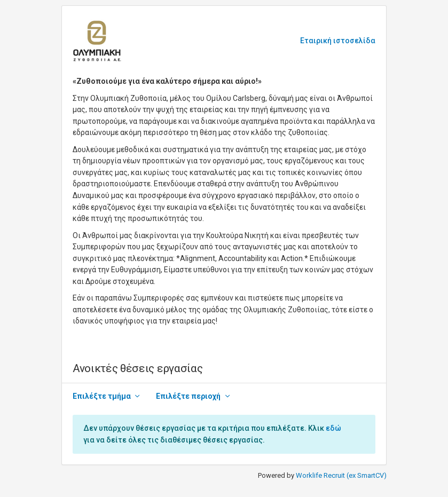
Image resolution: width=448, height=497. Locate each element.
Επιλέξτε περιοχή (188, 396)
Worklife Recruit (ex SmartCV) (341, 475)
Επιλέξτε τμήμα (102, 396)
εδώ (333, 428)
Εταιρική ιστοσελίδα (338, 41)
